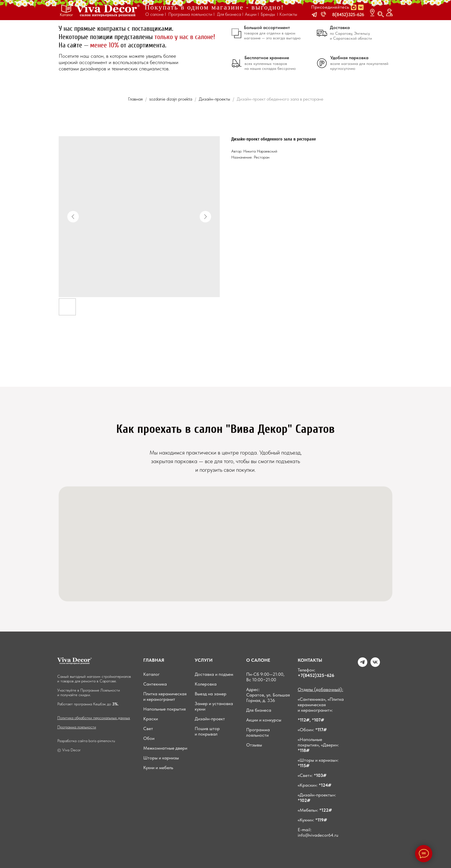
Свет (148, 729)
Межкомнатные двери (165, 748)
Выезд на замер (211, 694)
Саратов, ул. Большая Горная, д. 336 (268, 698)
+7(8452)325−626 (316, 675)
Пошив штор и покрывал (207, 731)
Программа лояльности (77, 727)
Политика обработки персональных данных (94, 718)
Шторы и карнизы (161, 758)
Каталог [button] (66, 15)
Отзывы (254, 745)
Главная (135, 99)
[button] (314, 15)
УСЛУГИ (204, 660)
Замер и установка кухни (214, 706)
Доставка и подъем (214, 674)
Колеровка (206, 684)
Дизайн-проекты (215, 99)
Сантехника (155, 684)
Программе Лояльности (100, 690)
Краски (151, 719)
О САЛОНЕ (258, 660)
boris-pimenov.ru (102, 741)
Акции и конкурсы (264, 720)
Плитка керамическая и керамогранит (165, 696)
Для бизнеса (259, 710)
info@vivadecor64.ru (318, 835)
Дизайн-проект (210, 719)
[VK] (375, 665)
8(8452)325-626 (348, 15)
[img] (108, 10)
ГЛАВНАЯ (154, 660)
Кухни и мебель (158, 768)
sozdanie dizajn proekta (171, 99)
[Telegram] (363, 665)
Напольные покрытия (165, 709)
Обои (149, 738)
